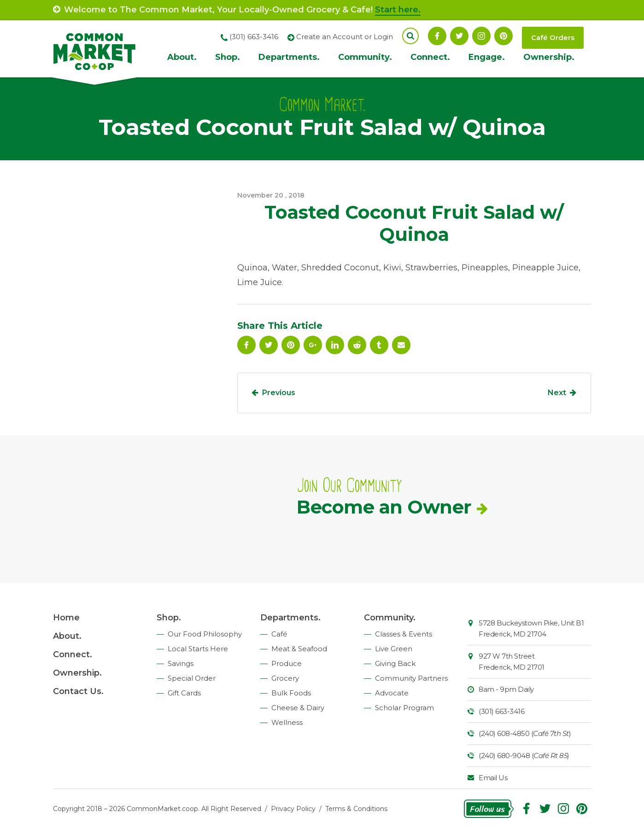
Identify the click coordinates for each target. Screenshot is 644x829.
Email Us (493, 778)
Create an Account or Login (345, 37)
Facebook (437, 36)
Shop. (228, 57)
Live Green (394, 649)
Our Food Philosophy (205, 634)
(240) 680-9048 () (524, 756)
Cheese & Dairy (298, 708)
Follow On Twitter (459, 36)
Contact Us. (78, 691)
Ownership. (549, 57)
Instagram (481, 36)
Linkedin (335, 345)
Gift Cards (184, 693)
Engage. (487, 57)
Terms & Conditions (356, 809)
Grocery (285, 678)
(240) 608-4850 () (525, 733)
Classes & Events (404, 634)
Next (557, 393)
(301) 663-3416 (501, 711)
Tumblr (379, 345)
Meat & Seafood (299, 649)
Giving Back (395, 663)
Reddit (357, 345)
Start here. (398, 10)
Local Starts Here (198, 649)
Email (401, 345)
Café (279, 634)
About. (182, 57)
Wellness (287, 722)
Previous (279, 393)
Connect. (430, 57)
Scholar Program (404, 708)
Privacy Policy (293, 809)
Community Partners (411, 678)
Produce (287, 663)
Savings (181, 663)
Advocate (392, 693)
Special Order (192, 678)
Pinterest (503, 36)
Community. (365, 57)
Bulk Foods (291, 693)
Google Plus (313, 345)
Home (66, 618)
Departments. (289, 57)
